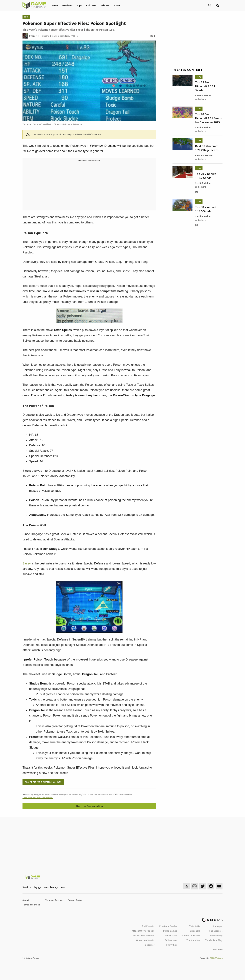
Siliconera (195, 931)
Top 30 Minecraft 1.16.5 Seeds (206, 209)
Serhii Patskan (203, 96)
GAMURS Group (216, 958)
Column (105, 5)
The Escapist (216, 931)
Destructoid (171, 935)
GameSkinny (216, 935)
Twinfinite (195, 926)
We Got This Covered (144, 935)
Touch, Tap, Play (214, 940)
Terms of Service (54, 900)
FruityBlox (172, 945)
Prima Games (170, 931)
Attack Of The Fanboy (143, 931)
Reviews (67, 5)
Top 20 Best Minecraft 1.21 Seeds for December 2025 (208, 118)
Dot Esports (148, 926)
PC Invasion (171, 940)
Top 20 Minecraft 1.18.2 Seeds (206, 176)
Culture (91, 5)
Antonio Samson (204, 155)
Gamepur (218, 926)
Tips (79, 5)
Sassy (27, 563)
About (26, 900)
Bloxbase (218, 949)
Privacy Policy (75, 900)
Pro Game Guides (168, 926)
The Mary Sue (193, 940)
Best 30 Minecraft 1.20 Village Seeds (207, 148)
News (55, 5)
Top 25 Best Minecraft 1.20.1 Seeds (205, 86)
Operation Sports (145, 940)
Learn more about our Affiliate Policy (38, 797)
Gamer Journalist (191, 935)
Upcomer (150, 945)
